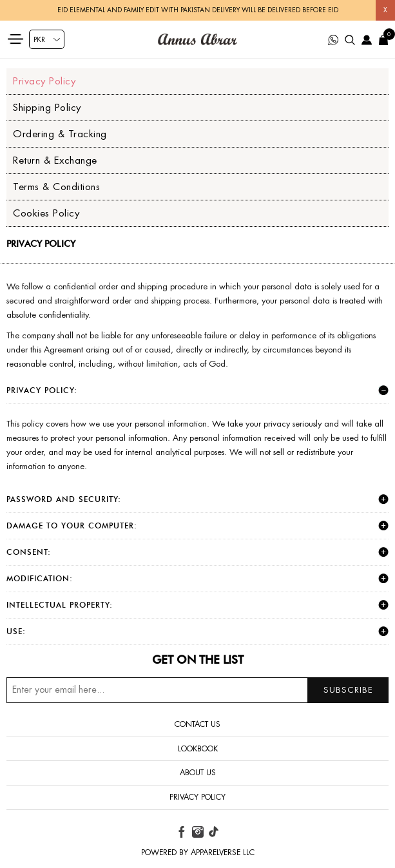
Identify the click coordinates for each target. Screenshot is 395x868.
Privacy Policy (44, 81)
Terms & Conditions (56, 187)
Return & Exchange (55, 160)
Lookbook (198, 749)
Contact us (197, 724)
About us (198, 773)
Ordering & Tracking (60, 134)
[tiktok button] (213, 832)
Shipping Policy (47, 107)
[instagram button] (198, 832)
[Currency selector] (47, 39)
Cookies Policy (46, 213)
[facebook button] (182, 832)
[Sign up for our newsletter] (197, 690)
